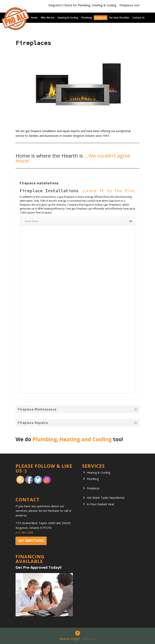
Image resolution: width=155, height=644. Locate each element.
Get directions (31, 541)
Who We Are (48, 18)
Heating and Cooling (86, 439)
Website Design (69, 639)
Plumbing (87, 18)
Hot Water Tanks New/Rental (106, 498)
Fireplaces (101, 18)
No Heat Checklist (119, 18)
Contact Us (138, 18)
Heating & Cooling (68, 18)
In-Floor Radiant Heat (101, 504)
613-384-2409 (24, 532)
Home (34, 18)
